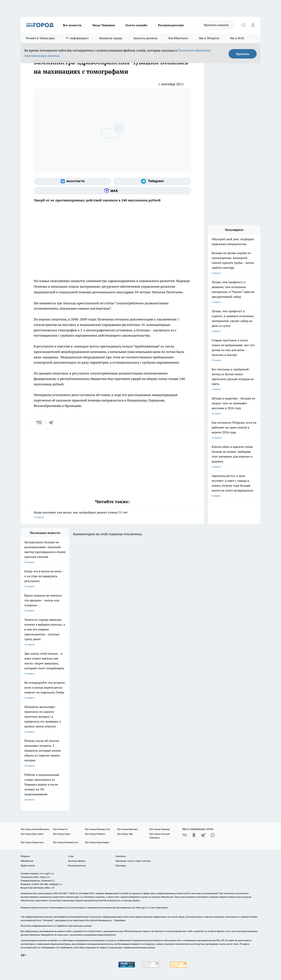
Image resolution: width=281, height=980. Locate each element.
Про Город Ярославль (32, 834)
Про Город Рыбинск (95, 834)
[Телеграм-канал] (152, 181)
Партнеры (121, 866)
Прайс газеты (28, 866)
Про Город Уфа (125, 834)
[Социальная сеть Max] (112, 191)
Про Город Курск (62, 834)
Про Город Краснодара (97, 842)
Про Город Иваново (160, 829)
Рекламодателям (171, 25)
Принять (243, 54)
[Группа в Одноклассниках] (194, 835)
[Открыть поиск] (244, 25)
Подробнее (120, 920)
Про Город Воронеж (128, 829)
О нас (71, 856)
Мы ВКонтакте (178, 38)
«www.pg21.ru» (46, 873)
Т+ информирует (77, 38)
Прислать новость (216, 25)
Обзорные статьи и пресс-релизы (133, 861)
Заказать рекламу (146, 38)
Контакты (121, 856)
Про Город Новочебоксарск (35, 829)
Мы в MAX (237, 38)
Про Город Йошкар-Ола (97, 829)
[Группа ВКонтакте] (73, 181)
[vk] (39, 422)
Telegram (25, 856)
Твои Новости (60, 829)
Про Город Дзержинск (32, 842)
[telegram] (52, 422)
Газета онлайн (136, 25)
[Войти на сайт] (253, 25)
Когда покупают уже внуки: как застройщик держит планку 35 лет (112, 515)
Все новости (72, 25)
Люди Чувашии (104, 25)
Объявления (27, 861)
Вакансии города (111, 38)
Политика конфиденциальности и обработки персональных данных (56, 926)
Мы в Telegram (209, 38)
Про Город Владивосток (65, 842)
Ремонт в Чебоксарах (41, 38)
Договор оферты (77, 861)
